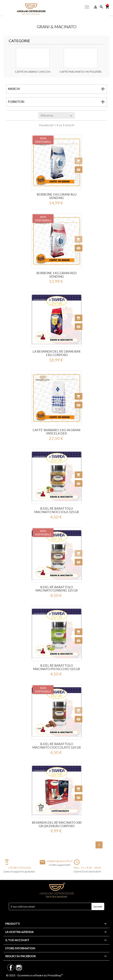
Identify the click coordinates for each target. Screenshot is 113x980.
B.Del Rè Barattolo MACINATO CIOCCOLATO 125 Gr (57, 746)
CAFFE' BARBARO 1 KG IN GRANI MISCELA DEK (56, 432)
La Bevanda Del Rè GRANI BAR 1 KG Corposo (56, 353)
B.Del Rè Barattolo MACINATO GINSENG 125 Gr (57, 589)
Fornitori (16, 102)
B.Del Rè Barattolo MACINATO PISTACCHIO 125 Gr (56, 667)
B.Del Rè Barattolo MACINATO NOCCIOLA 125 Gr (57, 510)
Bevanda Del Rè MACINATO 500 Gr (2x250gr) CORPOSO (57, 824)
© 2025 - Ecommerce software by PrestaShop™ (35, 975)
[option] (33, 61)
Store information (20, 948)
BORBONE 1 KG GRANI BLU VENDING (57, 196)
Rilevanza (57, 116)
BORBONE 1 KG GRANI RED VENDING (56, 275)
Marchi (14, 89)
